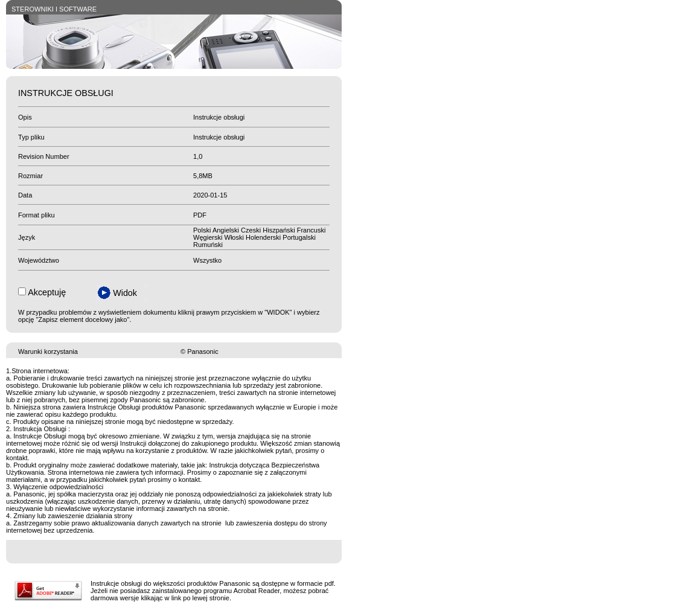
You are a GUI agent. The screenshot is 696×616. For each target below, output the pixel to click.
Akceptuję (47, 292)
